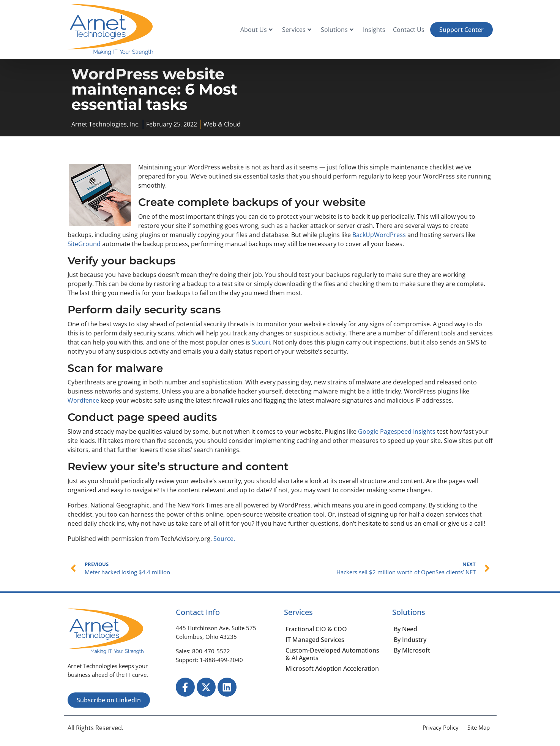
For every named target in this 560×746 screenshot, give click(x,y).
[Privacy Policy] (441, 728)
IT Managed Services (315, 640)
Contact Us (409, 30)
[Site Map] (479, 728)
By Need (405, 629)
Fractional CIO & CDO (316, 629)
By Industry (410, 640)
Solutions (337, 30)
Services (297, 30)
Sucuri (261, 342)
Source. (224, 539)
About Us (256, 30)
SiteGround (84, 244)
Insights (374, 30)
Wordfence (83, 400)
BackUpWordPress (379, 235)
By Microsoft (412, 650)
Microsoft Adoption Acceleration (332, 669)
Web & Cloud (222, 124)
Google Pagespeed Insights (397, 431)
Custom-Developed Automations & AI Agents (332, 654)
